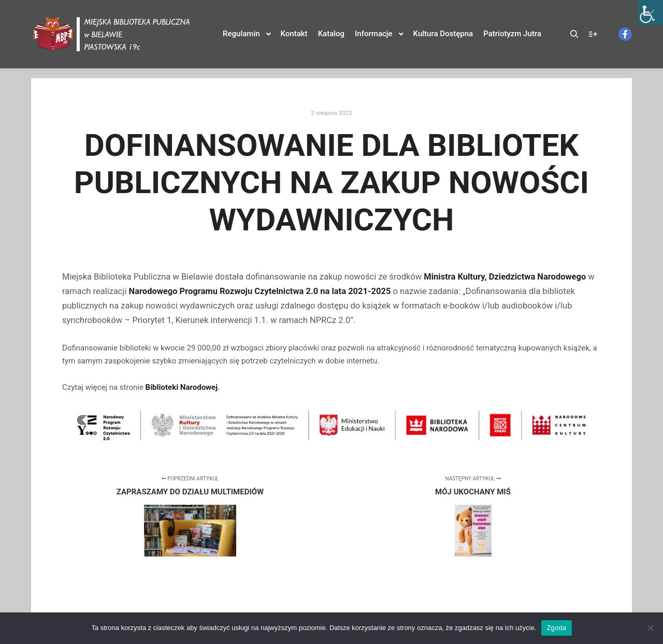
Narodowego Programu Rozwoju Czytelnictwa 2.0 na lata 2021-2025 (260, 291)
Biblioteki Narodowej (182, 387)
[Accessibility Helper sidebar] (651, 12)
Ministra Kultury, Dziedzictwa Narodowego (505, 277)
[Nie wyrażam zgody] (650, 628)
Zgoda (556, 628)
